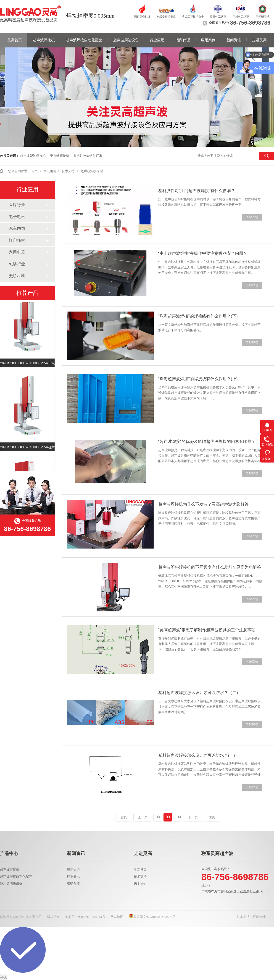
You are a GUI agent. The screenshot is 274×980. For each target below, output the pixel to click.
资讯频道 (50, 171)
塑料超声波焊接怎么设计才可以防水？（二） (199, 693)
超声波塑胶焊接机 (33, 156)
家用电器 (17, 252)
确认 (4, 977)
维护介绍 (73, 883)
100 (178, 817)
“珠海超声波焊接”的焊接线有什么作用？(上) (198, 379)
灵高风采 (140, 870)
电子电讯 (17, 217)
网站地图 (117, 917)
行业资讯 (73, 877)
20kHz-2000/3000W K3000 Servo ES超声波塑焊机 (27, 364)
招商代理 (183, 40)
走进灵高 (259, 40)
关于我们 (140, 883)
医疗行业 (17, 205)
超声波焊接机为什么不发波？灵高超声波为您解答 (203, 504)
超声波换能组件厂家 (88, 156)
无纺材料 (17, 276)
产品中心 (9, 853)
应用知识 (73, 870)
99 (168, 817)
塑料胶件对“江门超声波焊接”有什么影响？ (197, 191)
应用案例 (208, 40)
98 (158, 817)
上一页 (143, 817)
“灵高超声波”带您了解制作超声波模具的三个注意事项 (207, 630)
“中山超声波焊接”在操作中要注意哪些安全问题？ (203, 253)
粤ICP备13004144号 (92, 917)
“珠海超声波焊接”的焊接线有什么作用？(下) (198, 316)
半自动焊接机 (60, 156)
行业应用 (157, 40)
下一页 (193, 817)
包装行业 (17, 264)
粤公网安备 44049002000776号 (152, 917)
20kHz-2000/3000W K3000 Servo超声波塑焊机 (27, 448)
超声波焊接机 (44, 40)
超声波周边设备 (126, 40)
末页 (212, 817)
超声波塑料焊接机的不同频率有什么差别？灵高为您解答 (210, 567)
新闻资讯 (234, 40)
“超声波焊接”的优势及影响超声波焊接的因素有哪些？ (207, 442)
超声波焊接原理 (92, 171)
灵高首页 (15, 40)
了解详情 (252, 217)
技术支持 (69, 171)
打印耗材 (17, 240)
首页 (35, 171)
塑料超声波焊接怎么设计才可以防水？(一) (197, 755)
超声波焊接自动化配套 (84, 40)
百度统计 (259, 917)
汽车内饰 (17, 229)
